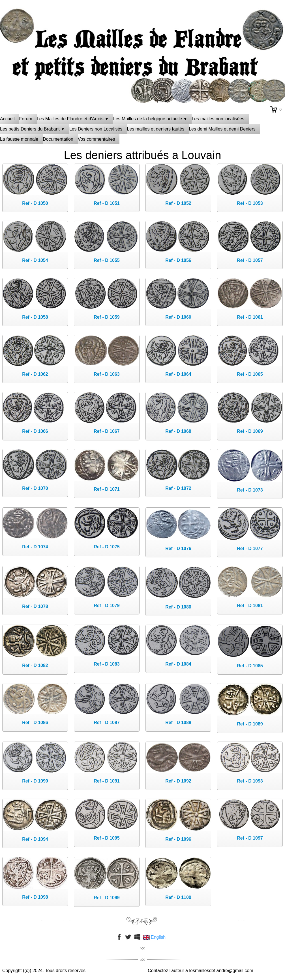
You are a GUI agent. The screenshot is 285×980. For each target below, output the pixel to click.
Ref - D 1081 (250, 606)
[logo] (143, 21)
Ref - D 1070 (35, 488)
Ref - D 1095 (107, 838)
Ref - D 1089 (250, 724)
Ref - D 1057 (250, 260)
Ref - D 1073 (250, 490)
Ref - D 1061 (250, 317)
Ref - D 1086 (35, 722)
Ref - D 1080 (178, 607)
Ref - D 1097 (250, 838)
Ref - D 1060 (178, 317)
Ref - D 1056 (178, 260)
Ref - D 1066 (35, 431)
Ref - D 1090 (35, 781)
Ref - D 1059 (107, 317)
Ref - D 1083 (107, 664)
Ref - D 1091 (107, 781)
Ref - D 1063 (107, 374)
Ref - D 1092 (178, 781)
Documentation (58, 139)
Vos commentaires (97, 139)
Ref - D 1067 (107, 431)
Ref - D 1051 (107, 203)
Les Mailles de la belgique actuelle (150, 119)
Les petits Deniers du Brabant (32, 129)
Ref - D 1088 (178, 722)
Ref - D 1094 (35, 839)
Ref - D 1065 (250, 374)
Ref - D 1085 (250, 666)
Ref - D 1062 (35, 374)
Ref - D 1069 (250, 431)
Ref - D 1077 (250, 548)
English (155, 937)
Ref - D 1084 (178, 664)
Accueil (7, 119)
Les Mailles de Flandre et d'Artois (73, 119)
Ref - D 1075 (107, 547)
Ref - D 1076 (178, 548)
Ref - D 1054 (35, 260)
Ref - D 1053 (250, 203)
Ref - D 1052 (178, 203)
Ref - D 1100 (178, 897)
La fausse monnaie (19, 139)
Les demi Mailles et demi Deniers (222, 129)
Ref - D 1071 (107, 489)
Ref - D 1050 (35, 203)
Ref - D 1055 (107, 260)
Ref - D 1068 (178, 431)
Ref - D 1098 (35, 897)
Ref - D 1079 (107, 606)
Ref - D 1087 (107, 722)
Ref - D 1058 (35, 317)
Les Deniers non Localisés (96, 129)
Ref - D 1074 (35, 547)
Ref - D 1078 (35, 606)
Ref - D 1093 (250, 781)
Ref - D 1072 (178, 488)
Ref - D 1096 (178, 839)
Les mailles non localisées (218, 119)
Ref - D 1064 (178, 374)
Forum (26, 119)
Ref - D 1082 (35, 665)
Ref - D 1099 (107, 898)
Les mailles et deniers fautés (156, 129)
